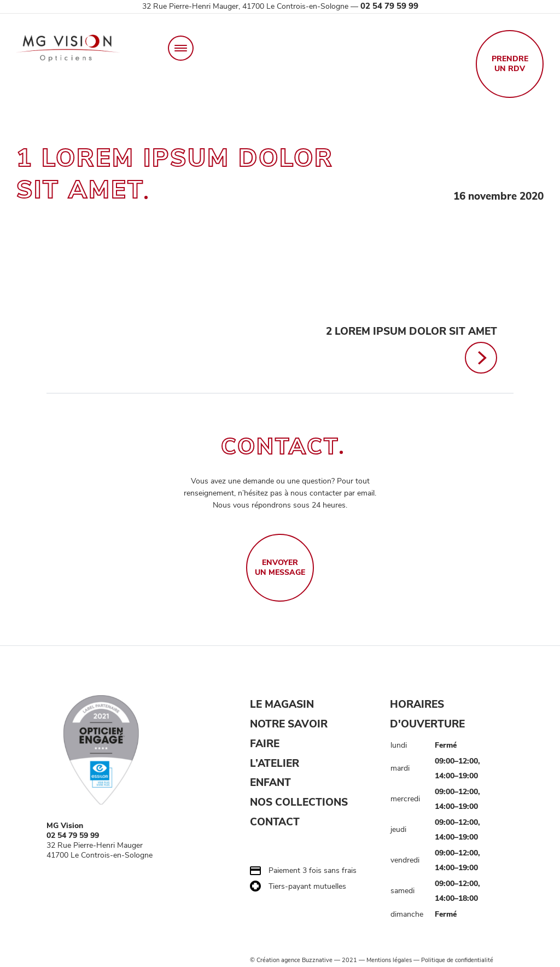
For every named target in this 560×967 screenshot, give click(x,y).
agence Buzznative (307, 960)
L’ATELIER (275, 764)
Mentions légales (389, 960)
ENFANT (270, 783)
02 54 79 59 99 (389, 6)
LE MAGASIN (282, 704)
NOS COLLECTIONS (299, 803)
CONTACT (275, 822)
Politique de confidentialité (457, 960)
